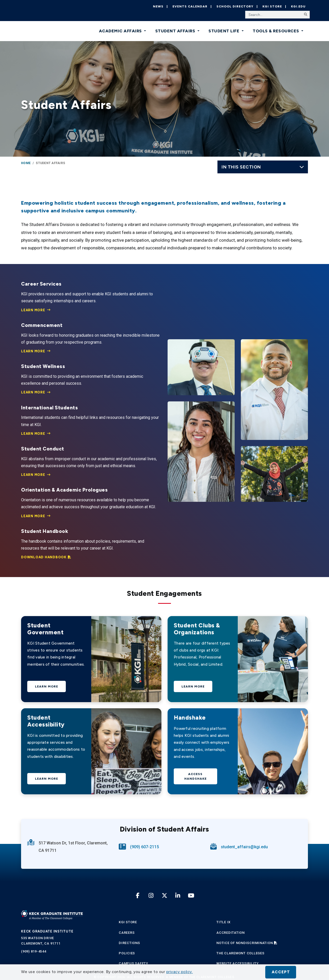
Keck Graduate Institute (47, 931)
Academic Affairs (121, 31)
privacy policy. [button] (180, 972)
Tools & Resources (276, 31)
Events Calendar (190, 6)
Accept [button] (281, 972)
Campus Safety (134, 963)
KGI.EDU (298, 6)
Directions (129, 943)
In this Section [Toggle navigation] (263, 167)
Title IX (223, 922)
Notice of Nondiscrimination (245, 943)
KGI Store (272, 6)
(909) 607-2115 (144, 847)
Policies (127, 953)
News (158, 6)
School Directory (235, 6)
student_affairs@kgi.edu (244, 847)
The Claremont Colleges (240, 953)
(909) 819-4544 (34, 951)
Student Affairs (176, 31)
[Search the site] (277, 15)
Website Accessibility (238, 963)
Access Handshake (195, 776)
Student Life (225, 31)
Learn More (33, 310)
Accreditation (231, 933)
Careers (127, 933)
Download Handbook (44, 557)
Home (26, 163)
